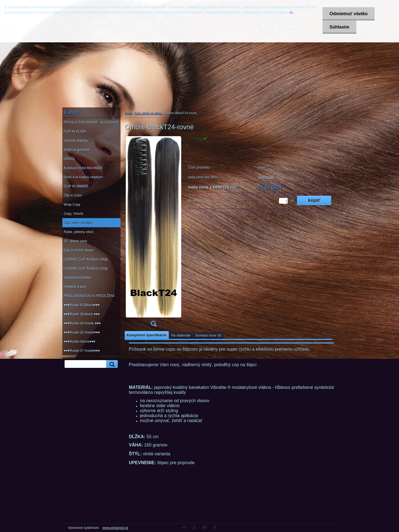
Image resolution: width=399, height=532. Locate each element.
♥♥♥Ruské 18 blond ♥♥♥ (82, 314)
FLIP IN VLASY (75, 131)
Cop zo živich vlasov (79, 250)
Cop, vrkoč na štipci (78, 223)
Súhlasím (339, 27)
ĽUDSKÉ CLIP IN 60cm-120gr (86, 268)
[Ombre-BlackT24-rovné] (154, 233)
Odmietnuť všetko (348, 14)
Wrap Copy (72, 205)
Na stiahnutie (181, 335)
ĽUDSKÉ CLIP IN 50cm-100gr (86, 259)
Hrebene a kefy (75, 287)
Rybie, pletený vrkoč (79, 232)
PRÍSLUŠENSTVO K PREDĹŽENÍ (89, 296)
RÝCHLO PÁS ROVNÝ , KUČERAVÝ (91, 122)
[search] (111, 364)
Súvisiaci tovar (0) (208, 335)
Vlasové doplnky (76, 141)
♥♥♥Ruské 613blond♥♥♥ (82, 305)
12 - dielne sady (76, 241)
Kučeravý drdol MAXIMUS (83, 168)
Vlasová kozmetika (78, 278)
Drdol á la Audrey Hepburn (83, 177)
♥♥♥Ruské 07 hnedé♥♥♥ (82, 351)
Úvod (128, 113)
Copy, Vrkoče (74, 214)
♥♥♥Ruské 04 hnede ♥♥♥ (82, 323)
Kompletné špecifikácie (147, 335)
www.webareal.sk (115, 528)
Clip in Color (73, 195)
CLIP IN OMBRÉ (76, 186)
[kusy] (283, 201)
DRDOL (70, 159)
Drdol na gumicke (77, 150)
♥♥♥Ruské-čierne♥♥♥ (79, 342)
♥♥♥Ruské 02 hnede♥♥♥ (82, 332)
